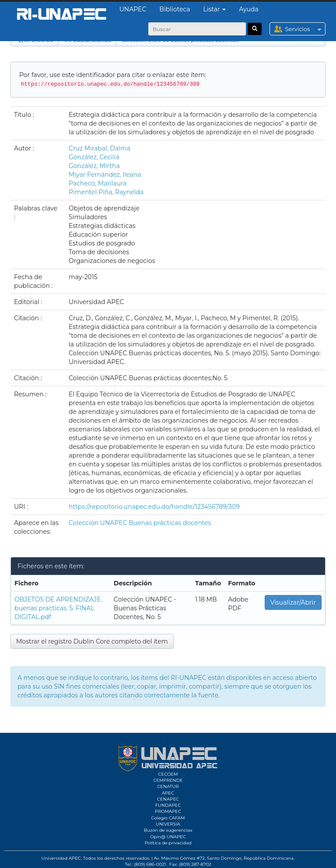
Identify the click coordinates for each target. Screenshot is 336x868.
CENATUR (168, 786)
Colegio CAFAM (168, 818)
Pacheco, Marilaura (98, 183)
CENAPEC (168, 799)
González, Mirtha (94, 166)
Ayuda (248, 9)
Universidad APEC (61, 858)
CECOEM (168, 774)
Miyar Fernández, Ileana (105, 175)
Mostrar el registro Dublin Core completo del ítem (92, 641)
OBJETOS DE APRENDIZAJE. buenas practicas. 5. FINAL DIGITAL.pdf (58, 608)
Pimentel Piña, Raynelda (106, 192)
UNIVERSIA (168, 824)
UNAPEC (133, 9)
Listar (215, 9)
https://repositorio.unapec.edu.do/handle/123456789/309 (154, 507)
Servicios (305, 29)
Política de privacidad (168, 843)
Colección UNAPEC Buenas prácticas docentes (140, 523)
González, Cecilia (94, 157)
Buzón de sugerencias (168, 830)
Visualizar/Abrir (293, 602)
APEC (168, 793)
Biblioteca (175, 9)
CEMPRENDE (168, 780)
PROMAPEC (168, 811)
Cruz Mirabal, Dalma (100, 148)
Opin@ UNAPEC (168, 837)
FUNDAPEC (168, 805)
